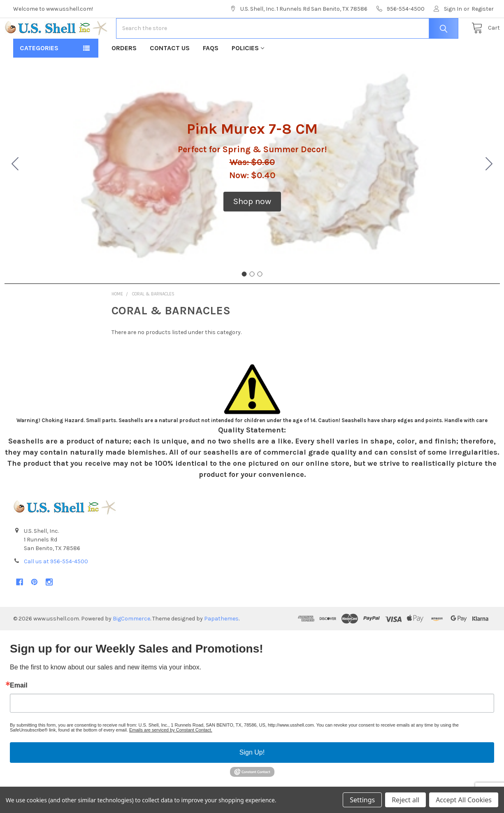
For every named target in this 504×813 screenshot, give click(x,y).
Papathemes (221, 645)
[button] (252, 228)
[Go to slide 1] (244, 300)
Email (19, 712)
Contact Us (170, 74)
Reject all (405, 800)
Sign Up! (252, 779)
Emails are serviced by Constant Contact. (171, 756)
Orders (124, 74)
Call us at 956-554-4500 (56, 588)
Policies (248, 74)
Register (483, 9)
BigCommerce (131, 645)
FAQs (211, 74)
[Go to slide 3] (15, 191)
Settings (362, 800)
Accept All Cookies (464, 800)
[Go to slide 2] (489, 191)
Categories (39, 74)
